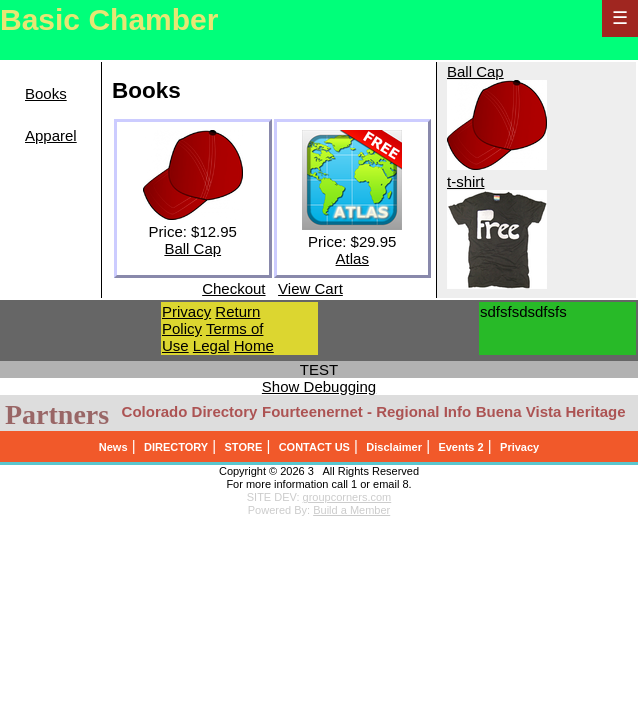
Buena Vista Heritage (551, 411)
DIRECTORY (176, 447)
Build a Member (351, 510)
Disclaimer (394, 447)
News (113, 447)
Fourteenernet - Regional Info (366, 411)
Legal (211, 345)
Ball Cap (192, 248)
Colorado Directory (190, 411)
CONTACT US (314, 447)
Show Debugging (319, 386)
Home (254, 345)
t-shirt (466, 181)
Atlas (352, 258)
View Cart (310, 288)
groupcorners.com (347, 497)
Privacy (186, 311)
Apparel (51, 135)
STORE (244, 447)
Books (46, 93)
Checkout (233, 288)
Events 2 (460, 447)
